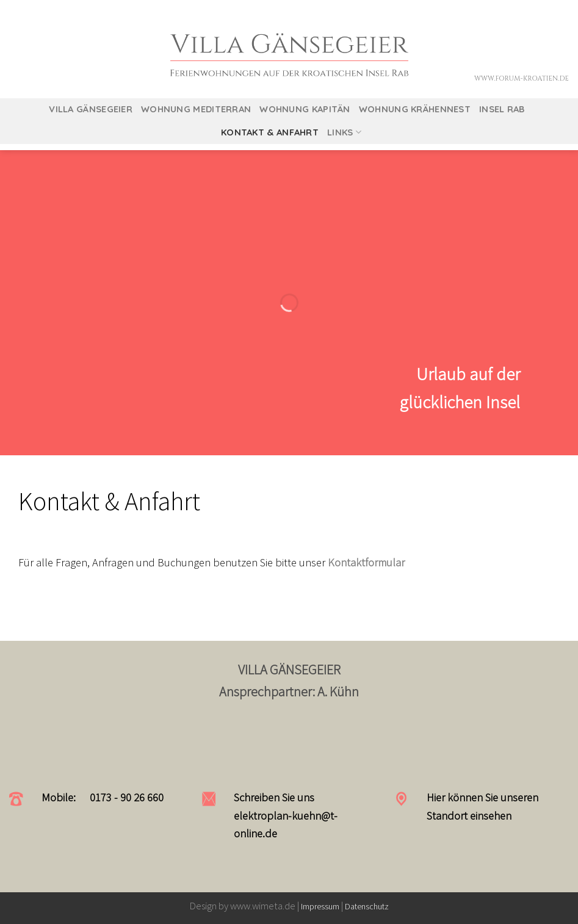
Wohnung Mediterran (196, 109)
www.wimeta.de (264, 906)
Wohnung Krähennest (415, 109)
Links (344, 132)
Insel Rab (502, 109)
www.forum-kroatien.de (522, 78)
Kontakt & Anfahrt (270, 132)
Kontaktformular (366, 562)
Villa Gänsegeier (91, 109)
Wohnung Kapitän (305, 109)
